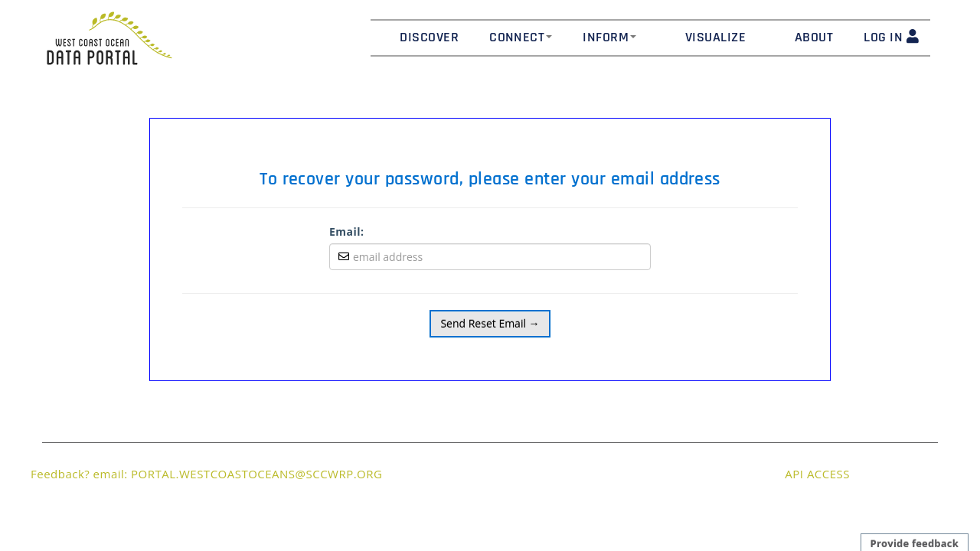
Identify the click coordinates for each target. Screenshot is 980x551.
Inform (609, 37)
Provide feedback (915, 543)
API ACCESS (817, 474)
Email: (347, 231)
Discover (429, 37)
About (814, 37)
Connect (521, 37)
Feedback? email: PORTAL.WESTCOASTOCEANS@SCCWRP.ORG (206, 474)
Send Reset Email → (490, 323)
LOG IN (891, 37)
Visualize (715, 37)
